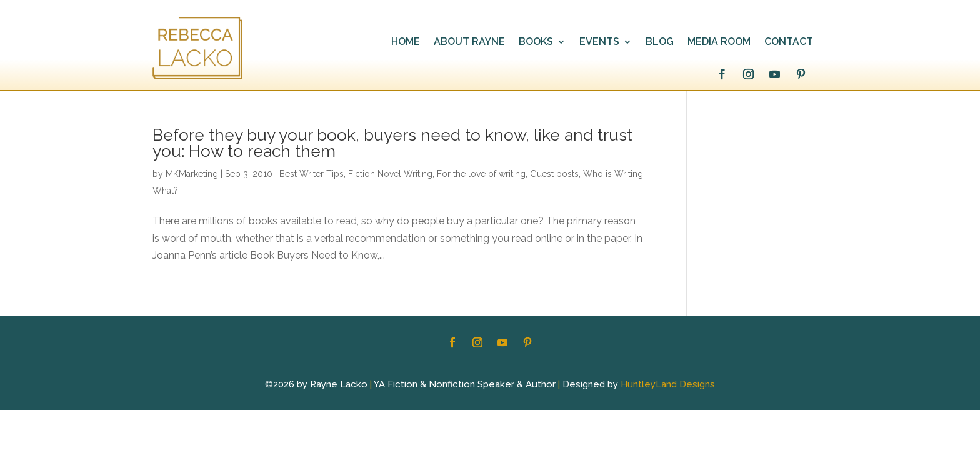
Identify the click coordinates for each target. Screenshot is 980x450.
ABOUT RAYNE (469, 42)
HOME (406, 42)
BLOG (660, 42)
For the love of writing (481, 174)
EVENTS (599, 42)
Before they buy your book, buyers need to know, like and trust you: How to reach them (392, 143)
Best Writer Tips (312, 174)
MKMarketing (192, 174)
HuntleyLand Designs (668, 384)
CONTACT (789, 42)
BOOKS (536, 42)
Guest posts (554, 174)
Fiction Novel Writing (390, 174)
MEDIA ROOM (719, 42)
